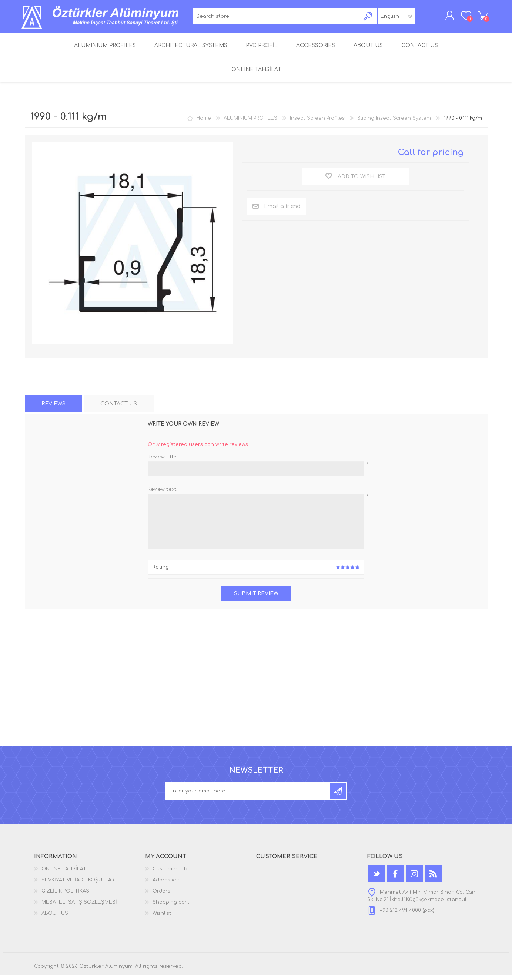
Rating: (161, 572)
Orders (161, 896)
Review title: (163, 462)
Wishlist (162, 918)
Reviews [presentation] (53, 409)
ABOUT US (55, 918)
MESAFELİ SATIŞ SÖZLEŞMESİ (79, 907)
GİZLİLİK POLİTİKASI (66, 896)
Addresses (166, 885)
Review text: (163, 494)
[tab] (53, 409)
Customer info (171, 874)
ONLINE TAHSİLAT (64, 874)
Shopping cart (479, 18)
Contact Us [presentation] (119, 409)
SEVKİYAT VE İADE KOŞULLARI (78, 885)
